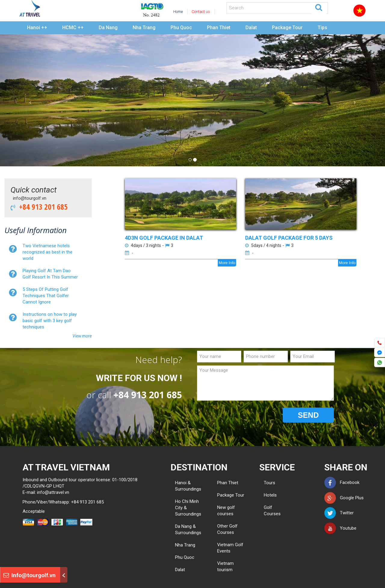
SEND (308, 415)
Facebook (342, 482)
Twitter (339, 513)
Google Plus (344, 498)
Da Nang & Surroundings (188, 530)
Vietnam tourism (225, 566)
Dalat (251, 28)
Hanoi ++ (37, 28)
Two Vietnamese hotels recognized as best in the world (48, 252)
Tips (322, 28)
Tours (266, 483)
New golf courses (226, 511)
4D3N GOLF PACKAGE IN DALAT (164, 238)
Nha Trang (144, 28)
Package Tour (287, 28)
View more (82, 336)
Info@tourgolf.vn (29, 575)
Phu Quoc (181, 28)
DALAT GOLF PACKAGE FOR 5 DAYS (289, 238)
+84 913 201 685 (42, 207)
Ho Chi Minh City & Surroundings (188, 508)
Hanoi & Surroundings (188, 486)
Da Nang (108, 28)
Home (178, 12)
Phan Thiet (219, 28)
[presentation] (243, 415)
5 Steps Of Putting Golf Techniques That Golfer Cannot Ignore (46, 296)
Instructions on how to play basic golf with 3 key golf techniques (50, 321)
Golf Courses (266, 511)
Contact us (201, 12)
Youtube (340, 528)
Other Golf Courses (227, 529)
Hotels (266, 495)
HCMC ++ (73, 28)
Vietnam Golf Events (230, 548)
